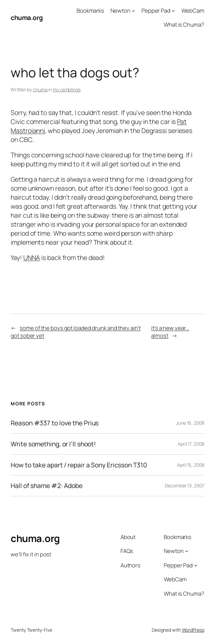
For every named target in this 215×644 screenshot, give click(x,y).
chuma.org (27, 17)
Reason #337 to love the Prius (55, 423)
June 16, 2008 (190, 423)
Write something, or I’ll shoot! (53, 444)
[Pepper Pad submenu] (173, 11)
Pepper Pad (156, 10)
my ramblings (67, 89)
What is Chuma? (184, 24)
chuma (40, 89)
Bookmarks (90, 10)
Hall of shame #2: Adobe (47, 486)
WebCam (193, 10)
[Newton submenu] (133, 11)
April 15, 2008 (191, 465)
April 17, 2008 (191, 444)
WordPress (193, 630)
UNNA (32, 257)
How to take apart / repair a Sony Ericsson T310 (79, 465)
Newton (120, 10)
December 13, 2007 (184, 485)
